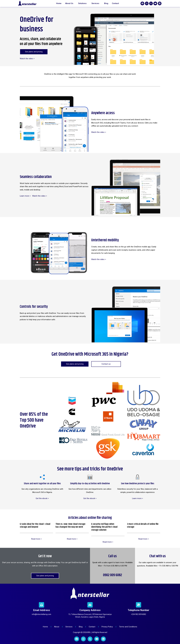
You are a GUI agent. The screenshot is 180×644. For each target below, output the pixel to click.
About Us (69, 3)
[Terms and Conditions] (129, 627)
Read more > (36, 539)
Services (95, 3)
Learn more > (25, 196)
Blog (106, 3)
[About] (56, 627)
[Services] (69, 627)
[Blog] (81, 627)
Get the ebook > (42, 499)
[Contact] (92, 627)
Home (59, 3)
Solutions (82, 3)
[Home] (45, 627)
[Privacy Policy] (108, 627)
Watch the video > (27, 59)
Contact (115, 3)
